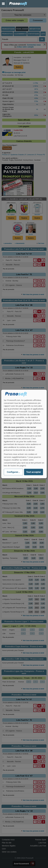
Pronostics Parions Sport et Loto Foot (18, 4)
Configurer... (13, 472)
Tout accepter (34, 472)
